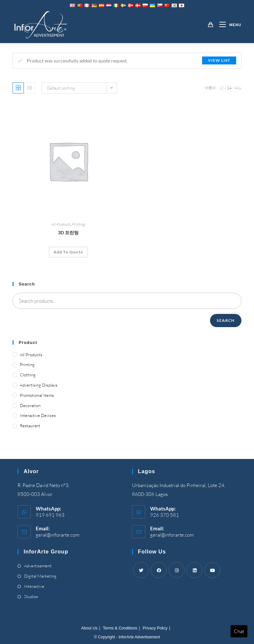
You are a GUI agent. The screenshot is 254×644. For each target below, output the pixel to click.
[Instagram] (177, 570)
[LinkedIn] (194, 570)
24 (229, 88)
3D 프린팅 (68, 232)
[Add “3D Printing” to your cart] (68, 252)
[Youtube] (212, 570)
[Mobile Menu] (228, 25)
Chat (239, 631)
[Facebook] (159, 570)
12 (221, 88)
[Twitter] (141, 570)
